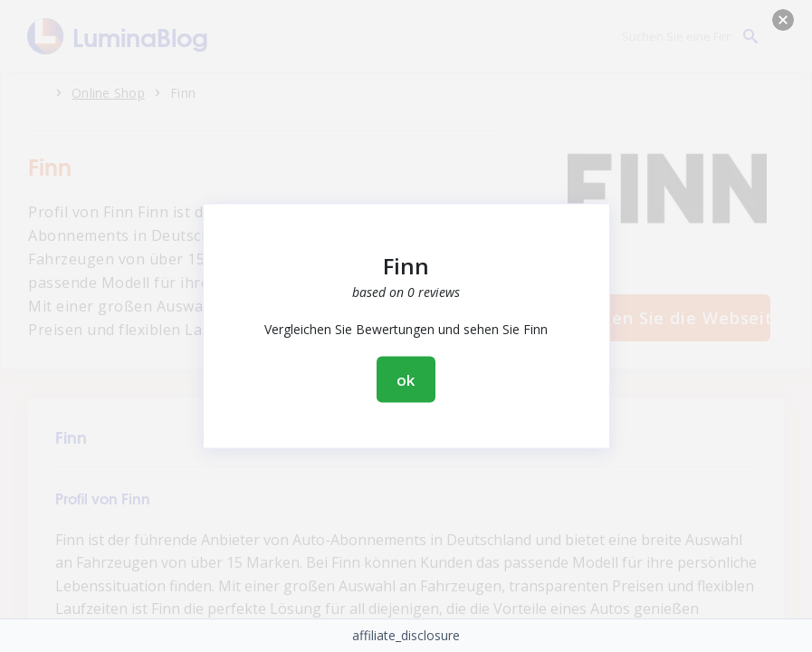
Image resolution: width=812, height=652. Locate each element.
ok (406, 380)
